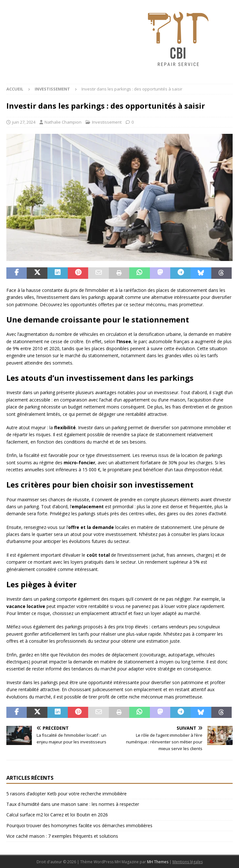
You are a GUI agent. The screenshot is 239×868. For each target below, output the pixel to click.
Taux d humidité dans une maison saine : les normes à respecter (73, 804)
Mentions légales (188, 862)
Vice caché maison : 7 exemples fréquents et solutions (62, 836)
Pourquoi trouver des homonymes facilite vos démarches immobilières (79, 825)
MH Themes (158, 862)
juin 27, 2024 (24, 122)
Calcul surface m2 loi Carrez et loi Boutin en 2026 (57, 815)
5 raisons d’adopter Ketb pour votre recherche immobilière (67, 794)
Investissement (107, 122)
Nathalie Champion (63, 122)
